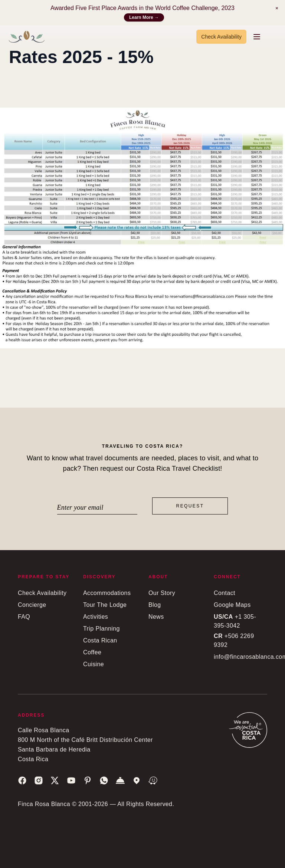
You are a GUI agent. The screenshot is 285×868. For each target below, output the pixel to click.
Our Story (162, 593)
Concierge (32, 605)
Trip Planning (101, 629)
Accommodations (107, 593)
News (156, 617)
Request (190, 506)
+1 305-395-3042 (235, 621)
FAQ (24, 617)
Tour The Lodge (105, 605)
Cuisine (94, 664)
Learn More (144, 17)
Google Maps (232, 605)
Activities (96, 617)
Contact (225, 593)
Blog (155, 605)
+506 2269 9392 (234, 640)
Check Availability (221, 37)
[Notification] (277, 8)
